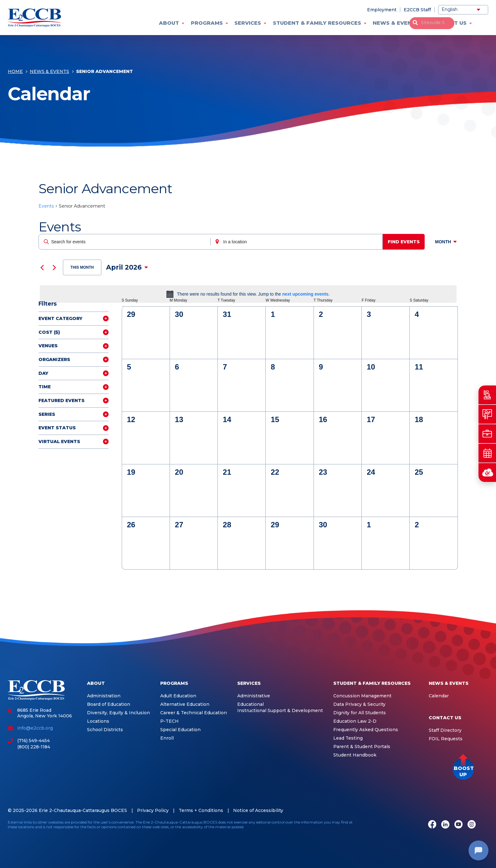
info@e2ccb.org (35, 728)
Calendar (439, 696)
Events (46, 206)
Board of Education (109, 704)
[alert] (248, 294)
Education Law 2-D (355, 721)
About (169, 23)
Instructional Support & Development (280, 711)
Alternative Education (185, 704)
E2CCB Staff (417, 10)
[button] (463, 769)
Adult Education (178, 696)
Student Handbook (355, 755)
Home (15, 73)
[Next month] (54, 267)
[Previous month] (42, 267)
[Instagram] (472, 825)
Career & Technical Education (194, 713)
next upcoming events (305, 294)
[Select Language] (463, 10)
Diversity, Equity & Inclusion (118, 713)
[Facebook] (432, 825)
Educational (251, 704)
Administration (104, 696)
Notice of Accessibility (258, 810)
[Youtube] (458, 825)
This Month (82, 267)
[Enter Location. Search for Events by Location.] (298, 242)
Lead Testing (348, 738)
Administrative (254, 696)
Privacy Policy (153, 810)
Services (248, 23)
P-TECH (169, 721)
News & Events (396, 23)
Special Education (180, 730)
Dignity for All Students (360, 713)
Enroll (167, 738)
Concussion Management (362, 696)
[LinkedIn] (445, 825)
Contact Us (449, 23)
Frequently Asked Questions (366, 730)
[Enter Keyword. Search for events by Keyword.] (125, 242)
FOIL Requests (446, 739)
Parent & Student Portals (362, 747)
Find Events (406, 242)
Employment (382, 10)
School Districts (105, 730)
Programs (207, 23)
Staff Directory (445, 730)
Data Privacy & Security (359, 704)
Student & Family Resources (317, 23)
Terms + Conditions (201, 810)
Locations (98, 721)
